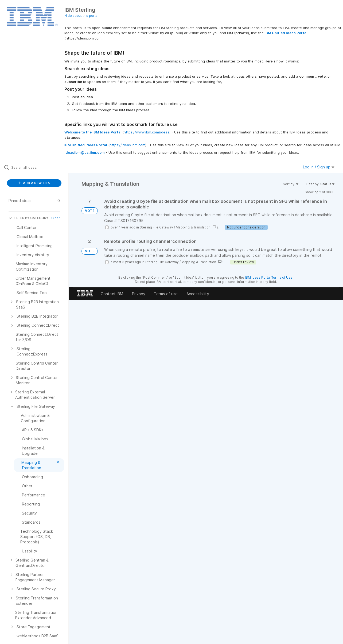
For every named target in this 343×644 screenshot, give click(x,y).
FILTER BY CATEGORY (28, 218)
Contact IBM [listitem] (112, 294)
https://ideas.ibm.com (127, 145)
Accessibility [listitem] (198, 294)
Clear (56, 218)
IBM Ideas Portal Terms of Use (269, 277)
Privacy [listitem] (139, 294)
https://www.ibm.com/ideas (147, 132)
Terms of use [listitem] (166, 294)
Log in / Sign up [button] (319, 167)
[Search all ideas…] (41, 167)
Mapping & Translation (193, 227)
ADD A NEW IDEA (34, 183)
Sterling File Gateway (156, 227)
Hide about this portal (81, 16)
